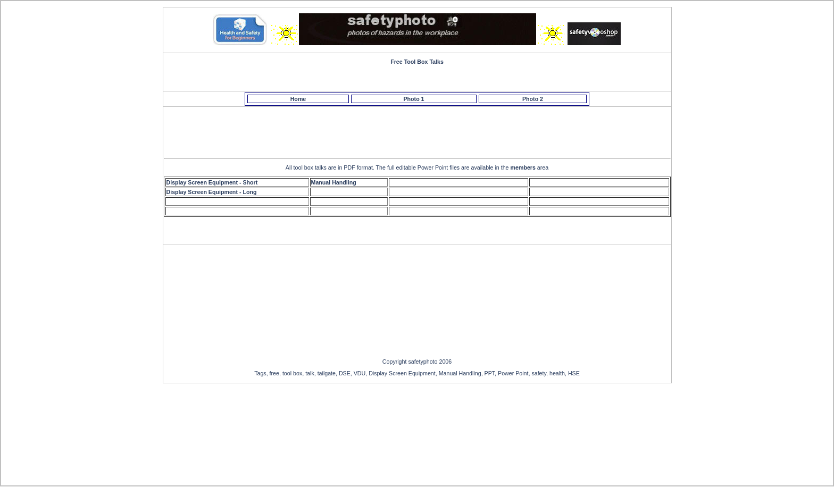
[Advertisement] (419, 131)
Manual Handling (334, 182)
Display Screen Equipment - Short (212, 182)
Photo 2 (533, 99)
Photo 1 (414, 99)
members (523, 167)
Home (298, 99)
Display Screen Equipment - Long (212, 192)
